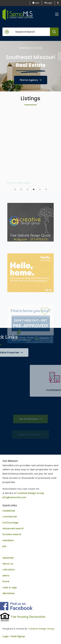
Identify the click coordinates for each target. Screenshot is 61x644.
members (8, 540)
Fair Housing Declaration (28, 617)
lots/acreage (10, 523)
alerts (6, 576)
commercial (10, 517)
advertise (8, 558)
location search (12, 534)
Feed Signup (18, 636)
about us (8, 564)
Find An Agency (31, 80)
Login (48, 3)
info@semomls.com (14, 497)
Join (36, 3)
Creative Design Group (31, 493)
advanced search (13, 528)
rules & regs (10, 587)
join (4, 546)
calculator (9, 570)
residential (9, 511)
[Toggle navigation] (57, 14)
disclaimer (9, 593)
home (6, 581)
